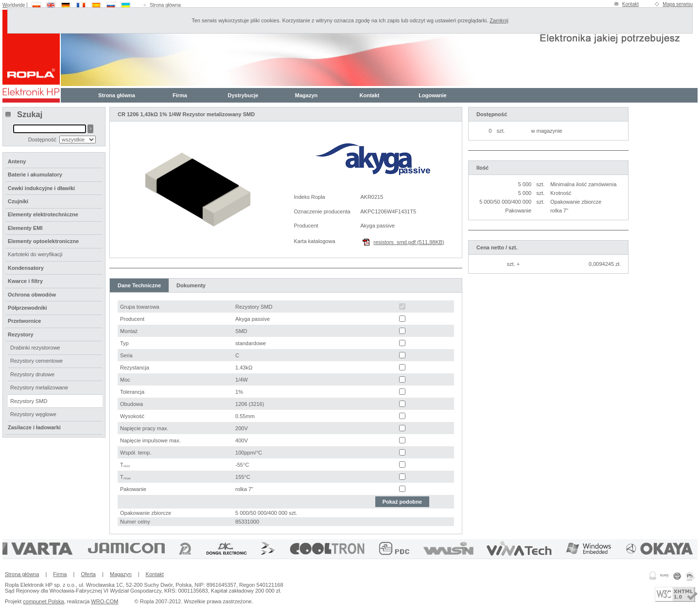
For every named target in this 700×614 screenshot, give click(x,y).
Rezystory (21, 334)
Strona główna (165, 5)
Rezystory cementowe (36, 361)
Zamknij (499, 20)
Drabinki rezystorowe (35, 348)
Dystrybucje (243, 95)
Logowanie (432, 95)
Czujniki (18, 201)
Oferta (88, 574)
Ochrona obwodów (32, 295)
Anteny (17, 161)
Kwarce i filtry (25, 281)
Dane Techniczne (139, 285)
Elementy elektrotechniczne (43, 214)
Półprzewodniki (27, 308)
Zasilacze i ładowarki (34, 427)
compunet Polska (43, 601)
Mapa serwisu (678, 4)
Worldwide (14, 5)
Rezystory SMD (29, 401)
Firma (180, 95)
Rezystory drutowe (32, 374)
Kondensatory (26, 268)
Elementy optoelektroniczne (43, 241)
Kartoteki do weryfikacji (35, 254)
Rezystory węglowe (33, 414)
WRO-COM (105, 601)
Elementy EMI (25, 228)
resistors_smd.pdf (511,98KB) (409, 242)
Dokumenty (191, 285)
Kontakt (630, 4)
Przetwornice (24, 321)
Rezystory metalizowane (39, 387)
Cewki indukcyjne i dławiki (41, 188)
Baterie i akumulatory (35, 175)
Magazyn (306, 95)
